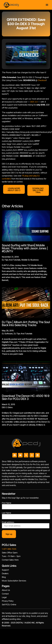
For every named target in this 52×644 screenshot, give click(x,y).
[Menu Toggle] (47, 5)
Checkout (42, 80)
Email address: (26, 525)
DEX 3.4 (34, 102)
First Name (7, 503)
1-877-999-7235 (9, 549)
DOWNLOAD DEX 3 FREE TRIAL (38, 190)
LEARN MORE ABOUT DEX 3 (14, 189)
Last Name (6, 513)
